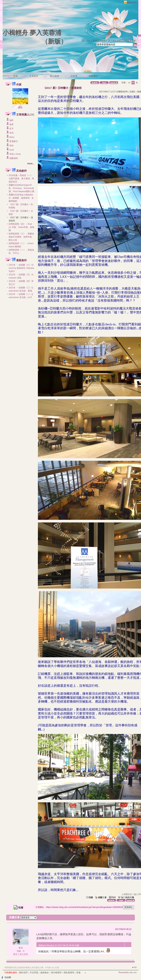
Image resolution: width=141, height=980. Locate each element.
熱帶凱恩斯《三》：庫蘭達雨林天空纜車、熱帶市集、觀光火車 (21, 237)
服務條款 (45, 973)
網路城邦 (132, 2)
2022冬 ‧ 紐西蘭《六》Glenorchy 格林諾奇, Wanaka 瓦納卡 (21, 268)
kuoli (12, 150)
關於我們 (23, 973)
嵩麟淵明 (14, 158)
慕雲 (11, 124)
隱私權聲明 (69, 973)
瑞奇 (11, 146)
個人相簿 (54, 76)
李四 (11, 133)
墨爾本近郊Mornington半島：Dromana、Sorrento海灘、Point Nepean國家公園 (21, 188)
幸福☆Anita (15, 154)
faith (11, 120)
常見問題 (34, 973)
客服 (78, 973)
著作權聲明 (56, 973)
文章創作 (34, 76)
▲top (134, 967)
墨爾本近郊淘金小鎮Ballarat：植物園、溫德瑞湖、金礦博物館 (21, 198)
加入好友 (86, 41)
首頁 (16, 76)
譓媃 (20, 108)
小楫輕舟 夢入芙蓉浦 (32, 33)
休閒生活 (128, 894)
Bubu (12, 137)
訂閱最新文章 (129, 41)
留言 (15, 954)
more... (31, 164)
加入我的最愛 (115, 41)
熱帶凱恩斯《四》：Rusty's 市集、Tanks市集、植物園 (21, 227)
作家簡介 (93, 76)
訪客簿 (74, 76)
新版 (54, 41)
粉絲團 (8, 977)
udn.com (133, 972)
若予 (11, 129)
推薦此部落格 (99, 41)
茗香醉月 (14, 141)
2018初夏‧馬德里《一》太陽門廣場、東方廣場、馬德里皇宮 (21, 179)
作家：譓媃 (127, 38)
